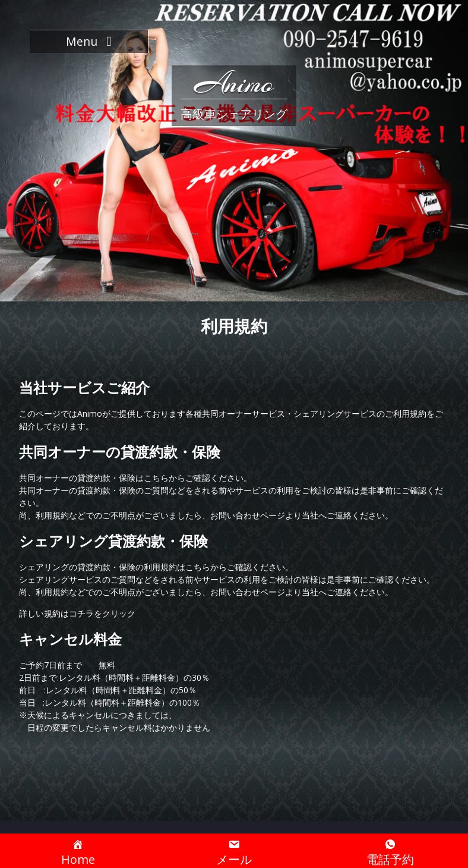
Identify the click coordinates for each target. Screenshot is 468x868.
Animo (234, 83)
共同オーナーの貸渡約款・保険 (120, 452)
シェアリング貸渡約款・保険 (113, 541)
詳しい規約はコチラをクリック (77, 613)
